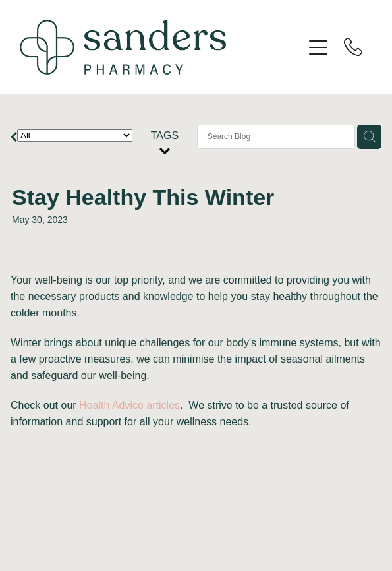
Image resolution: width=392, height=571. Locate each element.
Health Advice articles (129, 405)
